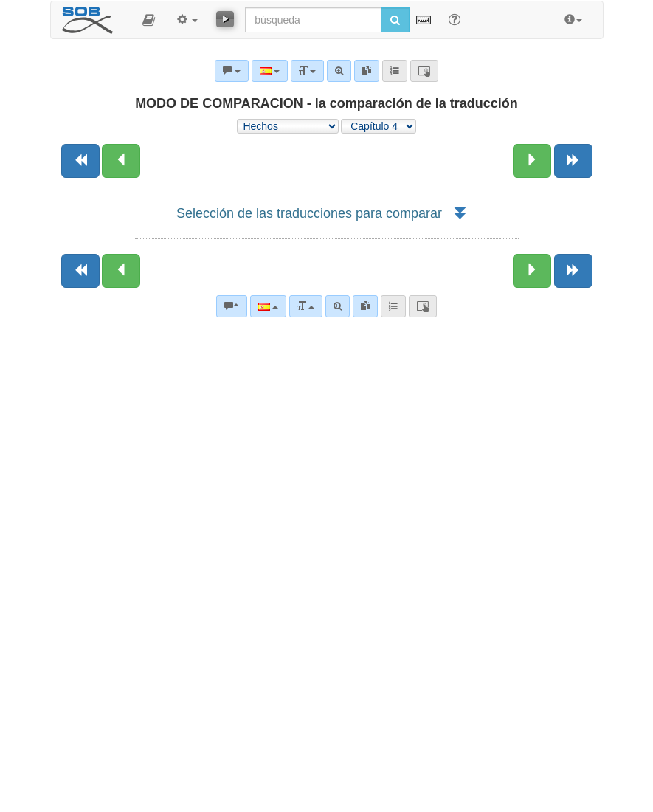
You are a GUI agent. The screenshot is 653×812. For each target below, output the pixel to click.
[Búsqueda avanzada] (338, 306)
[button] (149, 20)
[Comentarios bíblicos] (232, 306)
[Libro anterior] (80, 161)
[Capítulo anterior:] (121, 161)
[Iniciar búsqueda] (395, 20)
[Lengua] (268, 306)
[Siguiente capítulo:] (532, 161)
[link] (365, 306)
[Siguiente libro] (573, 161)
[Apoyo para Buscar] (455, 19)
